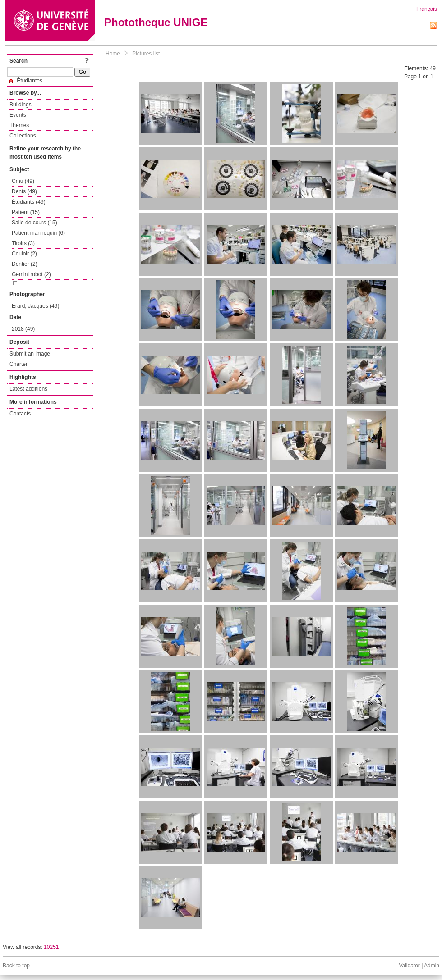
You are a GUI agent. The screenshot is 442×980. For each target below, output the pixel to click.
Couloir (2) (24, 254)
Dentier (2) (25, 264)
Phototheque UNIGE (156, 22)
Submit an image (30, 354)
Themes (19, 125)
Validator (409, 966)
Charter (18, 364)
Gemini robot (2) (31, 274)
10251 (51, 947)
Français (427, 9)
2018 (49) (23, 329)
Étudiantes (26, 81)
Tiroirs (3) (23, 243)
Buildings (21, 105)
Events (18, 115)
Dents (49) (24, 191)
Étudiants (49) (29, 202)
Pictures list (146, 54)
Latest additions (28, 389)
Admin (432, 966)
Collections (23, 136)
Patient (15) (26, 212)
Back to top (16, 966)
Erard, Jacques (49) (35, 306)
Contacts (20, 414)
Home (113, 54)
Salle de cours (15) (35, 223)
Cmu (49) (23, 181)
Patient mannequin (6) (38, 233)
